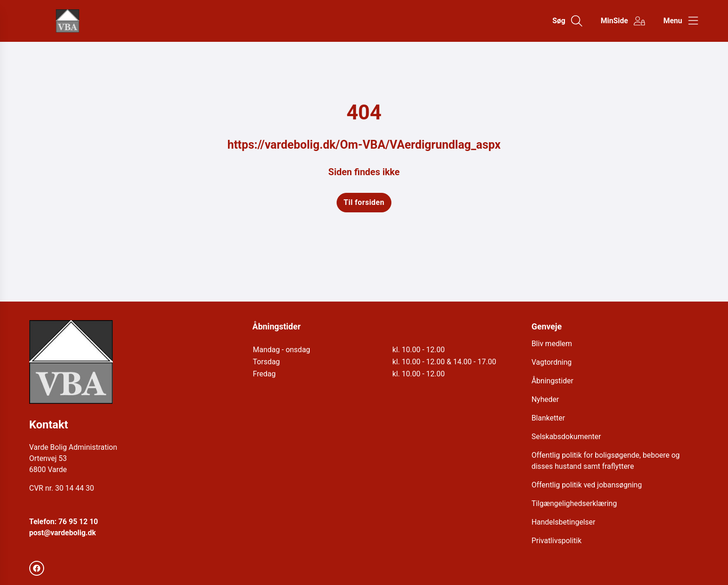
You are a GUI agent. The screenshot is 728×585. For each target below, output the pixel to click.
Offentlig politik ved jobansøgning (587, 485)
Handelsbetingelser (564, 522)
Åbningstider (552, 381)
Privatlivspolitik (557, 541)
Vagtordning (552, 362)
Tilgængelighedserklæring (574, 503)
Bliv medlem (552, 344)
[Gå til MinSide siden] (623, 21)
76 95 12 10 (78, 522)
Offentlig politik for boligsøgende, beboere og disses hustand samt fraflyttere (606, 461)
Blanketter (548, 418)
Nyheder (545, 399)
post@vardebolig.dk (63, 533)
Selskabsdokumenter (566, 437)
